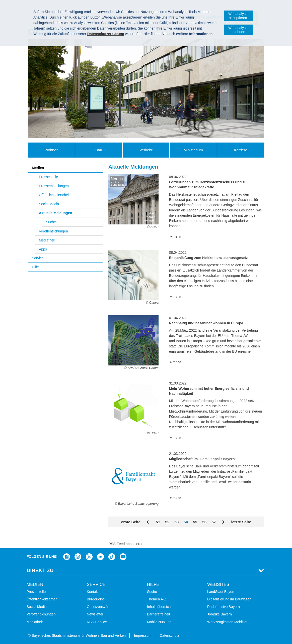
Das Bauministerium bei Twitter (89, 557)
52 (167, 522)
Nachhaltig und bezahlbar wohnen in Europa (206, 323)
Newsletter (95, 614)
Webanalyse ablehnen (238, 30)
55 (195, 522)
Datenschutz (170, 635)
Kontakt (93, 592)
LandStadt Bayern (221, 592)
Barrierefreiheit (159, 614)
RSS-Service (97, 622)
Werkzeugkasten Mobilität (227, 622)
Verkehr (146, 150)
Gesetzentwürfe (99, 607)
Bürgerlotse (96, 599)
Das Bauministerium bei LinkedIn (100, 557)
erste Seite (131, 522)
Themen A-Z (157, 599)
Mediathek (47, 240)
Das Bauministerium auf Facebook (67, 557)
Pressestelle (48, 177)
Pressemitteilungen (54, 186)
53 (176, 522)
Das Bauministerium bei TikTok (112, 557)
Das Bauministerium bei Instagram (78, 557)
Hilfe (35, 267)
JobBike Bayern (220, 614)
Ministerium (193, 150)
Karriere (240, 150)
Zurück (148, 522)
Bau (99, 150)
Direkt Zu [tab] (40, 570)
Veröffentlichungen (53, 231)
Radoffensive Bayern (224, 607)
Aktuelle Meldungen (55, 213)
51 (158, 522)
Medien (38, 168)
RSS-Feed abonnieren (126, 544)
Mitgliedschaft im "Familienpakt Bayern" (203, 459)
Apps (43, 249)
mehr (177, 236)
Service (38, 258)
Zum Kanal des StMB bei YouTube (123, 557)
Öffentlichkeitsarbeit (54, 195)
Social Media (49, 204)
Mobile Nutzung (159, 622)
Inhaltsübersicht (159, 607)
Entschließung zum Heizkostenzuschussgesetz (208, 258)
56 (204, 522)
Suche (51, 222)
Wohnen (51, 150)
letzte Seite (241, 522)
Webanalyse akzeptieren (238, 16)
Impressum (143, 635)
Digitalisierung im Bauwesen (229, 599)
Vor (223, 522)
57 (214, 522)
